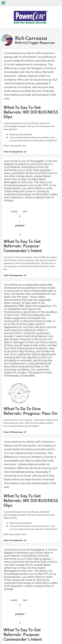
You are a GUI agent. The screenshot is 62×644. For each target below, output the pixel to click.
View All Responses (15, 152)
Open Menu (3, 3)
